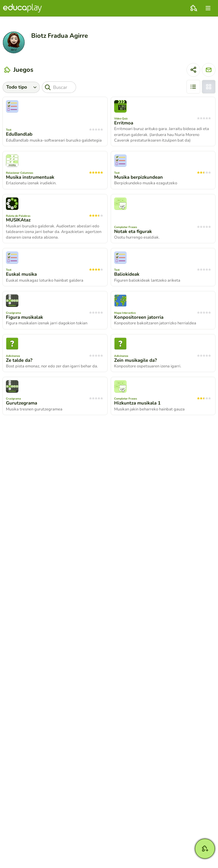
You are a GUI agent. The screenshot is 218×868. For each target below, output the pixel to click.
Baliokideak (127, 274)
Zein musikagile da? (136, 360)
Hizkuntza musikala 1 (137, 403)
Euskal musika (21, 274)
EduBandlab (19, 134)
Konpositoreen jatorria (139, 317)
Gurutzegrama (22, 403)
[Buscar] (59, 87)
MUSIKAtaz (18, 220)
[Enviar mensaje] (209, 70)
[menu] (208, 8)
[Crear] (205, 849)
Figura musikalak (24, 317)
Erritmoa (124, 123)
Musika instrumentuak (30, 177)
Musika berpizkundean (138, 177)
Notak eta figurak (133, 231)
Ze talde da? (19, 360)
